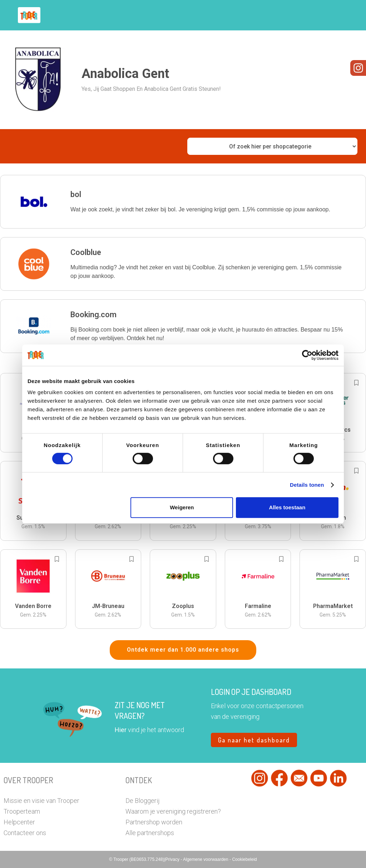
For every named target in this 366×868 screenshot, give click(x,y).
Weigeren (182, 507)
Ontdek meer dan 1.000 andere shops (183, 650)
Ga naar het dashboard (254, 740)
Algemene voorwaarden (206, 859)
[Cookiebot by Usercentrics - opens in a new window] (307, 355)
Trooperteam (22, 811)
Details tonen (307, 485)
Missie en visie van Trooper (41, 801)
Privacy (173, 859)
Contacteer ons (25, 833)
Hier (121, 730)
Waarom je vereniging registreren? (173, 811)
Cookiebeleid (244, 859)
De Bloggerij (142, 801)
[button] (183, 202)
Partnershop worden (154, 822)
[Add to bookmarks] (356, 383)
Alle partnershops (150, 833)
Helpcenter (19, 822)
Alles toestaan (287, 507)
